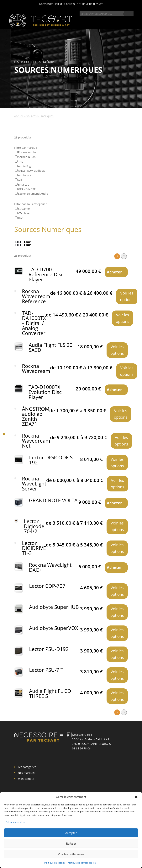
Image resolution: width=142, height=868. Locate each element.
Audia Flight (26, 166)
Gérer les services (16, 822)
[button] (136, 797)
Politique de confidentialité (82, 863)
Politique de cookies (55, 863)
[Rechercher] (129, 14)
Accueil (19, 116)
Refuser (71, 843)
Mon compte (26, 779)
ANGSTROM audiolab (32, 171)
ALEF (21, 180)
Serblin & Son (27, 157)
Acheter (114, 272)
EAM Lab (24, 185)
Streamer (24, 209)
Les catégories (27, 767)
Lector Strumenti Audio (33, 194)
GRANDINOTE (27, 189)
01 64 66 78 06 (81, 748)
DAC (21, 218)
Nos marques (27, 773)
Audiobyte (25, 175)
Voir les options (127, 296)
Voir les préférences (71, 854)
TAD (21, 162)
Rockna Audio (27, 152)
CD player (24, 213)
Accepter (71, 833)
